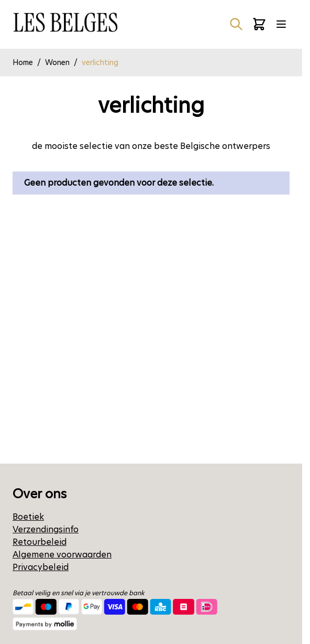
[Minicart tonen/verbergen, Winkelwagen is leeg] (259, 24)
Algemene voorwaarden (62, 555)
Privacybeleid (41, 567)
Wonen (57, 62)
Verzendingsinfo (46, 529)
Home (23, 62)
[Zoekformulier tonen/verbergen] (236, 24)
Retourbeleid (40, 542)
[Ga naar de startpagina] (65, 22)
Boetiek (28, 517)
